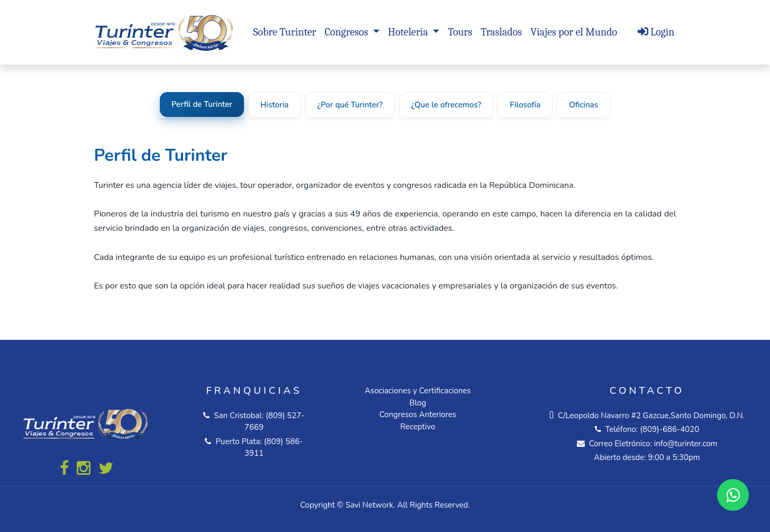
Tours (460, 32)
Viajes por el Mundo (574, 32)
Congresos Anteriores (418, 414)
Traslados (501, 32)
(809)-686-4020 (669, 429)
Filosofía (525, 105)
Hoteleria (409, 32)
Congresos (347, 32)
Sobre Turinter (284, 32)
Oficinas (583, 105)
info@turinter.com (685, 444)
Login (656, 32)
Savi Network (369, 505)
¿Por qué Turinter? (350, 105)
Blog (418, 403)
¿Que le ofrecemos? (446, 105)
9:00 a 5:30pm (674, 457)
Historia (275, 105)
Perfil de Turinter (202, 104)
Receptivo (418, 427)
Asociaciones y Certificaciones (418, 391)
